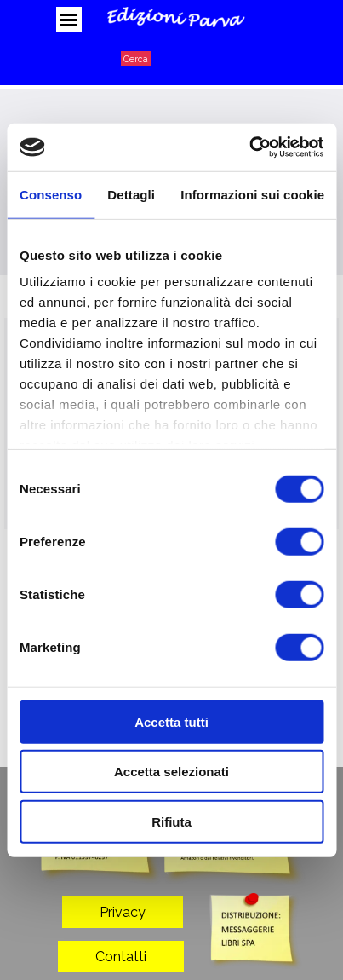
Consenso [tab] (51, 194)
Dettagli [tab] (131, 194)
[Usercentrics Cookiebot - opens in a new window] (249, 147)
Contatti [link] (121, 957)
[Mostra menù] (69, 20)
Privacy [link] (123, 912)
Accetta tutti (171, 721)
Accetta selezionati (171, 772)
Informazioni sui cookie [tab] (252, 194)
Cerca (136, 59)
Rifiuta (171, 821)
